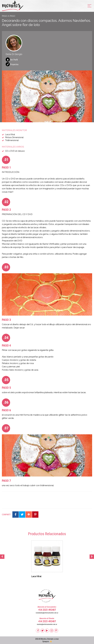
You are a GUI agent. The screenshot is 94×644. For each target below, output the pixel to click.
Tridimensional (12, 140)
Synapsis (46, 641)
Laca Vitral (10, 134)
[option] (47, 96)
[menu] (89, 6)
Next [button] (92, 557)
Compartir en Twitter (22, 515)
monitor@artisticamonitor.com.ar (47, 624)
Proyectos (14, 64)
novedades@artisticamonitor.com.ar (47, 613)
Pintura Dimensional (14, 137)
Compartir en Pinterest (35, 515)
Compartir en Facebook (16, 515)
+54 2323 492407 (47, 610)
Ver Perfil (14, 60)
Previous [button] (2, 557)
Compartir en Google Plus (29, 515)
